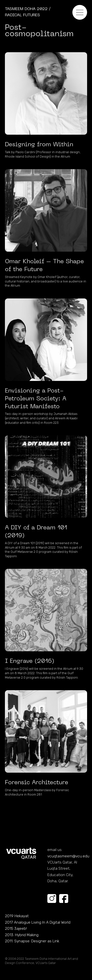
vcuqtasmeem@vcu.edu (68, 856)
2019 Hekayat (17, 916)
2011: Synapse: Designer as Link (32, 941)
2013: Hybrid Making (22, 935)
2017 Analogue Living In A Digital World (38, 922)
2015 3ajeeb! (16, 928)
